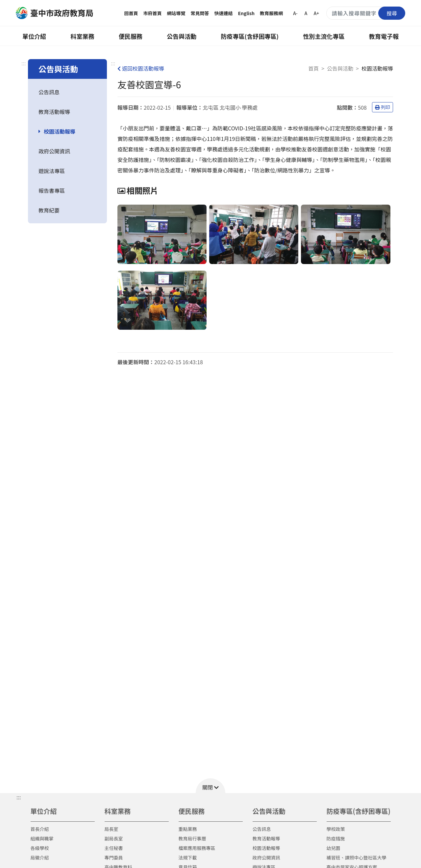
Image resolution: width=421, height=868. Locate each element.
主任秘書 (114, 848)
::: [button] (19, 797)
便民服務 (131, 36)
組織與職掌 (42, 838)
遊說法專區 (52, 171)
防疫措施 (336, 838)
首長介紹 (40, 829)
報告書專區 (52, 190)
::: (24, 63)
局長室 (111, 829)
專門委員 (114, 857)
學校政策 (336, 829)
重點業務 (188, 829)
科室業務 (82, 36)
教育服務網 (271, 13)
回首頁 (131, 13)
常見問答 (200, 13)
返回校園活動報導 (141, 68)
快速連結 (224, 13)
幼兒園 (334, 848)
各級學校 (40, 848)
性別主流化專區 (324, 36)
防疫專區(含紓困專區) (250, 36)
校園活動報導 (60, 131)
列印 (383, 107)
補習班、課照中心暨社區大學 (357, 857)
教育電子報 (384, 36)
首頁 (313, 68)
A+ (316, 13)
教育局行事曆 (192, 838)
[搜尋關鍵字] (366, 13)
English (247, 13)
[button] (210, 786)
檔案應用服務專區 (197, 848)
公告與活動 (182, 36)
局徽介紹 (40, 857)
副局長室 (114, 838)
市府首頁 (153, 13)
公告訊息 (49, 92)
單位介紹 (34, 36)
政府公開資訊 (54, 151)
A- (295, 13)
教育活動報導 (54, 112)
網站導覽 (176, 13)
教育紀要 (49, 210)
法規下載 (188, 857)
